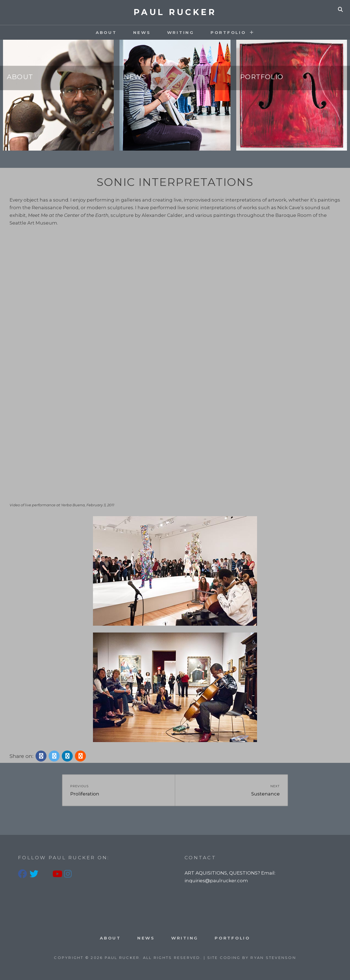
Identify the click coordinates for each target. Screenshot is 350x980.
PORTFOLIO (228, 32)
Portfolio (262, 77)
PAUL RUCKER (175, 12)
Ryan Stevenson (273, 958)
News (142, 32)
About (106, 32)
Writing (181, 32)
